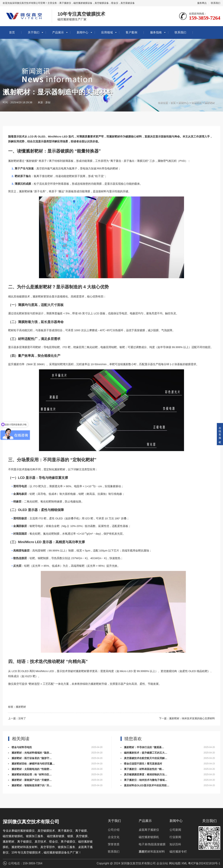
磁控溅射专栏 (178, 852)
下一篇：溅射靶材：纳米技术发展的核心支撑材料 (187, 718)
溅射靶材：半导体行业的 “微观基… (144, 747)
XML (184, 863)
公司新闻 (175, 830)
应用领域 (107, 32)
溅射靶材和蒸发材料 (152, 852)
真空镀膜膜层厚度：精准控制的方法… (146, 774)
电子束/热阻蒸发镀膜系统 (152, 845)
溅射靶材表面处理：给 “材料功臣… (32, 774)
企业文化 (114, 837)
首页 (12, 32)
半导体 (164, 347)
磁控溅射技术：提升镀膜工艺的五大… (146, 753)
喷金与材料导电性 (22, 747)
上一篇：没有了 (17, 718)
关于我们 (34, 32)
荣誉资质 (114, 844)
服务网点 (202, 3)
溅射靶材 (210, 102)
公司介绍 (114, 830)
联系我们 (216, 3)
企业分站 (162, 863)
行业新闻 (175, 837)
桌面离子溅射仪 (149, 830)
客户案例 (131, 32)
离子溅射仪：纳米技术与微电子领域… (146, 780)
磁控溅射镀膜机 (149, 837)
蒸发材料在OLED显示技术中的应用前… (147, 785)
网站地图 (175, 863)
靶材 (39, 151)
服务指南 (156, 32)
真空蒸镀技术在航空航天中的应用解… (146, 758)
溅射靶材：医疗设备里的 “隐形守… (32, 758)
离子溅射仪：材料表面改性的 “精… (144, 769)
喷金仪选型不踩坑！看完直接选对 (143, 764)
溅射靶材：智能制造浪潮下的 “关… (32, 785)
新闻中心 (82, 32)
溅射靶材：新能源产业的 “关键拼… (32, 780)
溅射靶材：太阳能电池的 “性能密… (32, 769)
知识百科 (197, 102)
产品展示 (58, 32)
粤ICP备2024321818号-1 (204, 863)
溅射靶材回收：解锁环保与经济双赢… (33, 764)
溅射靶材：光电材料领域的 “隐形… (32, 753)
